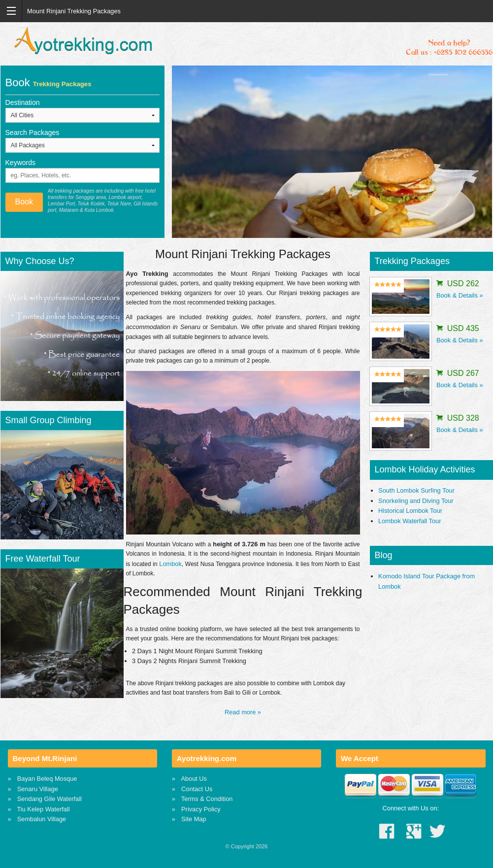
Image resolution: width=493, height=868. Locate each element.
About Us (194, 779)
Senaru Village (38, 789)
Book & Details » (460, 295)
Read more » (243, 712)
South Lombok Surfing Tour (416, 490)
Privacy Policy (201, 809)
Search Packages (33, 133)
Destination (23, 102)
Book (24, 202)
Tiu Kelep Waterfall (44, 809)
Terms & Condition (207, 799)
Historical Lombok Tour (410, 511)
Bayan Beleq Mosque (47, 779)
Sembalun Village (42, 819)
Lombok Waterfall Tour (410, 521)
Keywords (20, 163)
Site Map (194, 819)
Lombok (170, 564)
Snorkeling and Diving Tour (416, 501)
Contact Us (197, 789)
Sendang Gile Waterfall (49, 799)
